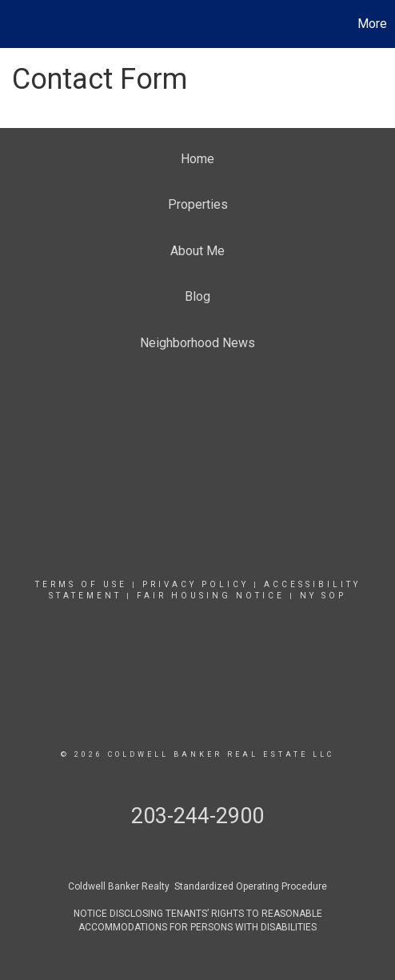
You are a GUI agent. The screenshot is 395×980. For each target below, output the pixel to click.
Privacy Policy (196, 584)
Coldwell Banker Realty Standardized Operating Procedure (197, 886)
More (372, 24)
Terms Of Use (81, 584)
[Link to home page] (14, 24)
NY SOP (323, 596)
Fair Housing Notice (211, 596)
